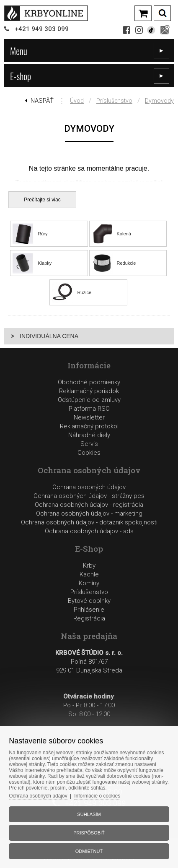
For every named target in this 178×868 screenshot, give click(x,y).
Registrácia (89, 618)
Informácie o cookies (97, 796)
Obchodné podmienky (89, 382)
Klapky (45, 263)
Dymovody (159, 101)
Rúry (43, 234)
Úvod (77, 101)
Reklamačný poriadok (89, 391)
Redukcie (126, 263)
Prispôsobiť (89, 833)
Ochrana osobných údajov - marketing (89, 514)
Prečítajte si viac (42, 200)
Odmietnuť (89, 851)
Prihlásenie (89, 610)
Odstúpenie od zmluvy (89, 400)
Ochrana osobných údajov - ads (89, 531)
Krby (89, 566)
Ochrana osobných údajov (89, 487)
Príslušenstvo (114, 101)
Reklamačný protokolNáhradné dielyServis (89, 435)
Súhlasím (89, 814)
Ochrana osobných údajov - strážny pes (89, 496)
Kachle (89, 574)
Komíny (89, 583)
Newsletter (89, 417)
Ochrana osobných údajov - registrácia (89, 505)
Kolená (124, 234)
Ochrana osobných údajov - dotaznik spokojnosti (89, 522)
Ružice (84, 292)
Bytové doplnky (89, 601)
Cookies (89, 453)
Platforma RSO (89, 409)
